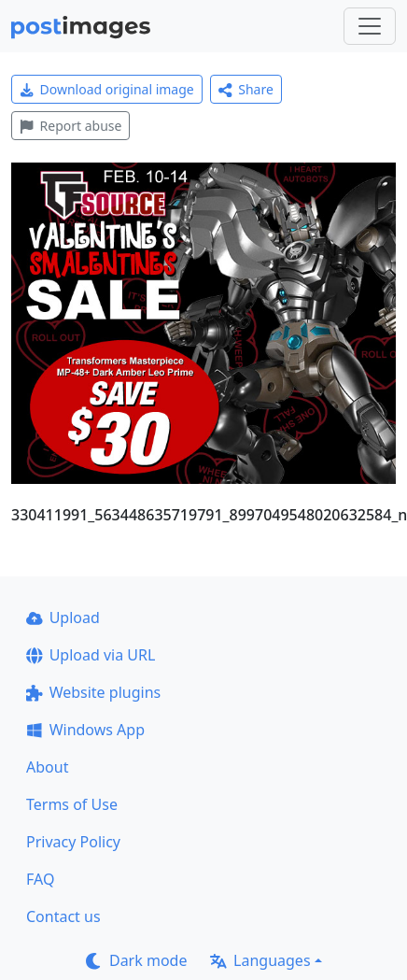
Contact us (63, 916)
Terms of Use (72, 804)
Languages (260, 960)
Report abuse (70, 126)
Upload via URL (91, 655)
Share (246, 89)
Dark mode (136, 960)
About (47, 767)
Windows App (85, 730)
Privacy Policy (73, 842)
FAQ (40, 879)
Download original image (107, 89)
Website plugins (93, 692)
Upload (63, 618)
